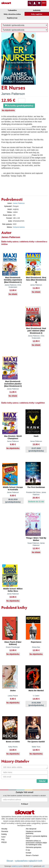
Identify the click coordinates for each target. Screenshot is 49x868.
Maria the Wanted (36, 691)
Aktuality (4, 829)
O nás (28, 850)
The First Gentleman (36, 487)
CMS (31, 866)
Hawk (36, 436)
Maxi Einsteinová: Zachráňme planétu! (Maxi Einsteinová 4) (13, 384)
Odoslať (42, 781)
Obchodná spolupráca (34, 847)
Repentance (36, 642)
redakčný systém (17, 866)
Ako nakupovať (31, 829)
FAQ (3, 840)
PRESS (4, 842)
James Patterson (13, 94)
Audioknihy (37, 10)
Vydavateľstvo (12, 10)
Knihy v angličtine (37, 14)
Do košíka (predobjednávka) (19, 106)
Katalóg (4, 834)
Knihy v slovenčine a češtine (12, 14)
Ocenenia (5, 831)
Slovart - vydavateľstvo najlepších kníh (24, 861)
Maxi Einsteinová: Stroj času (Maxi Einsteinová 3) (36, 280)
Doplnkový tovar (12, 18)
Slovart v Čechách (32, 855)
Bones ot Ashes (13, 742)
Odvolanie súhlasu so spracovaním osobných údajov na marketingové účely (36, 843)
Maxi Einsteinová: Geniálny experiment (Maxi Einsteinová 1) (13, 280)
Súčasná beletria (19, 227)
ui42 (43, 866)
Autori (3, 837)
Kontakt (29, 853)
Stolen (13, 691)
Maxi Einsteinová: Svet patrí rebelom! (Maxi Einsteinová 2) (36, 331)
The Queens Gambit (36, 742)
